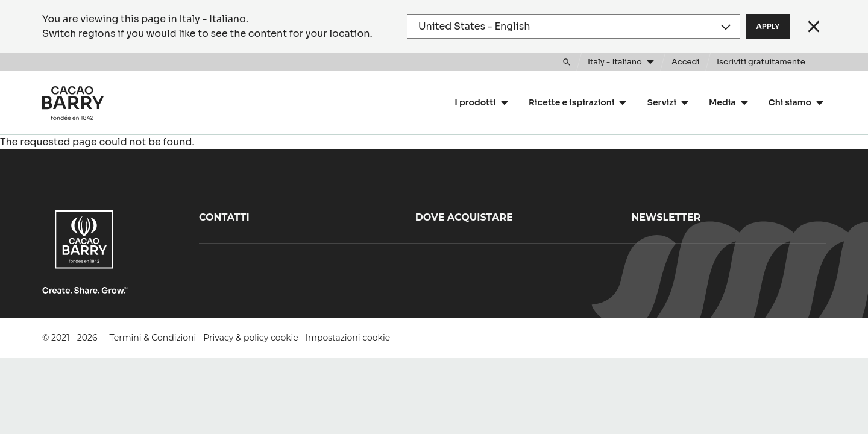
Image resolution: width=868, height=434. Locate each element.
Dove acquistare (464, 217)
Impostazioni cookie (348, 338)
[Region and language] (574, 27)
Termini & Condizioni (153, 338)
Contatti (224, 217)
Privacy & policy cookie (250, 338)
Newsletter (666, 217)
